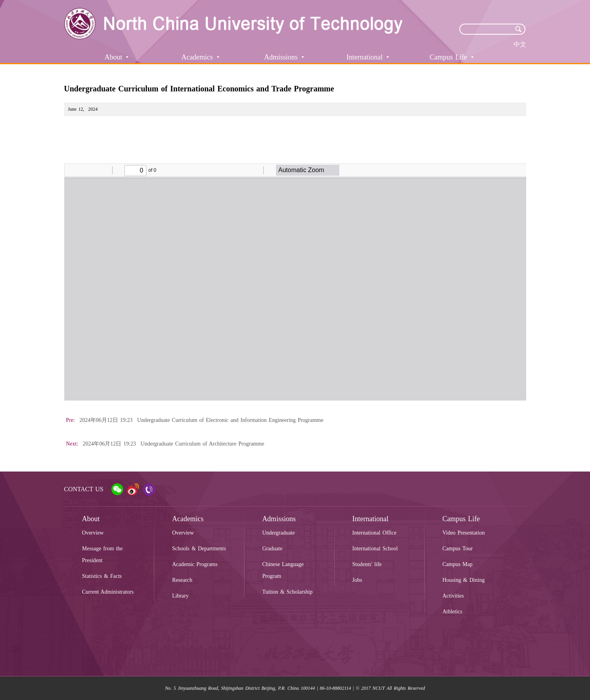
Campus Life (452, 57)
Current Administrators (108, 592)
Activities (453, 596)
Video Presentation (464, 533)
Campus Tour (458, 549)
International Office (374, 533)
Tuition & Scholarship (287, 592)
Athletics (452, 612)
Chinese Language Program (283, 570)
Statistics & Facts (102, 576)
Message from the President (102, 554)
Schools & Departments (199, 549)
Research (182, 580)
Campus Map (458, 564)
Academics (200, 57)
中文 (520, 44)
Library (180, 596)
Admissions (284, 57)
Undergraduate (278, 533)
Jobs (357, 580)
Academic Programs (195, 564)
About (116, 57)
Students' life (367, 564)
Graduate (272, 549)
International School (375, 549)
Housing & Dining (463, 580)
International (368, 57)
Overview (93, 533)
